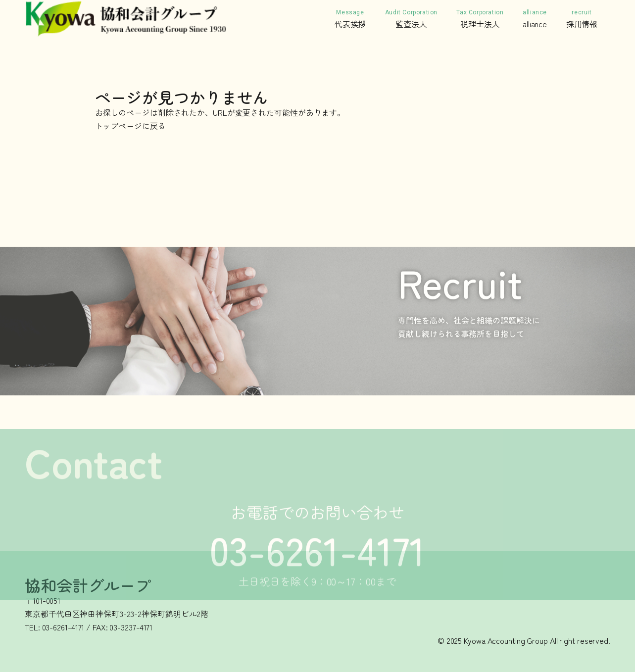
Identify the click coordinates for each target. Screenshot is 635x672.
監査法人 (411, 19)
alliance (535, 19)
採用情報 (582, 19)
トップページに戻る (130, 126)
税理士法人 (480, 19)
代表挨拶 (350, 19)
